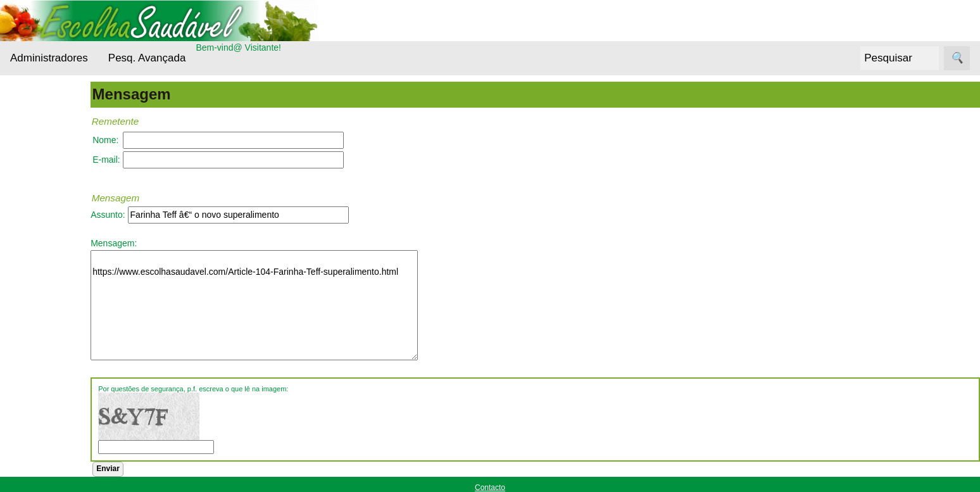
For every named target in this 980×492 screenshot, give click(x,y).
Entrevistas (49, 295)
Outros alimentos (61, 358)
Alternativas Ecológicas (50, 162)
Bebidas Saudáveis (47, 201)
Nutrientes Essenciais (48, 327)
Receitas (44, 382)
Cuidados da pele (62, 271)
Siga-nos (28, 414)
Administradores (49, 58)
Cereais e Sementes (47, 239)
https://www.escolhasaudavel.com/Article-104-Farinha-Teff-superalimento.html (290, 305)
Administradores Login (54, 100)
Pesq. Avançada (147, 58)
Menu (21, 123)
